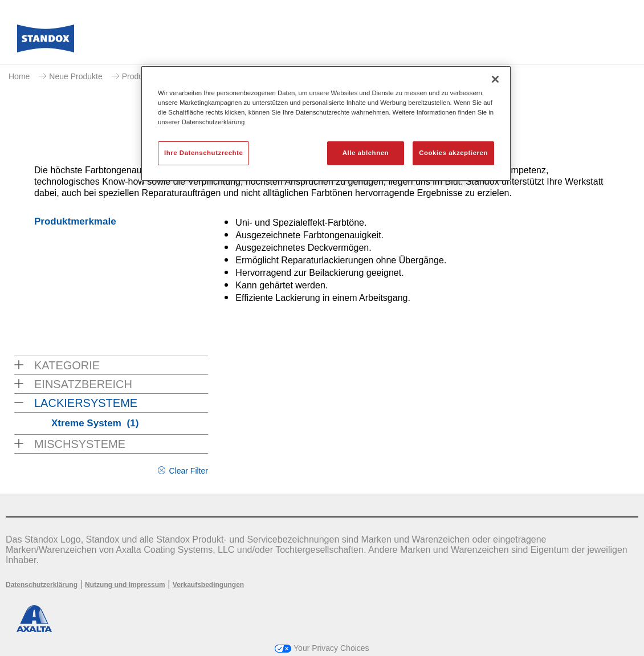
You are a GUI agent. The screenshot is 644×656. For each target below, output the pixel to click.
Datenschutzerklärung (42, 585)
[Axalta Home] (46, 42)
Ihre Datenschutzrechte (203, 153)
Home (19, 76)
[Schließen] (495, 79)
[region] (326, 123)
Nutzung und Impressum (125, 585)
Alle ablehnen (366, 153)
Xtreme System (95, 423)
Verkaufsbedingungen (208, 585)
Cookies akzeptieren (453, 153)
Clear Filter (188, 471)
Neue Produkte (76, 76)
